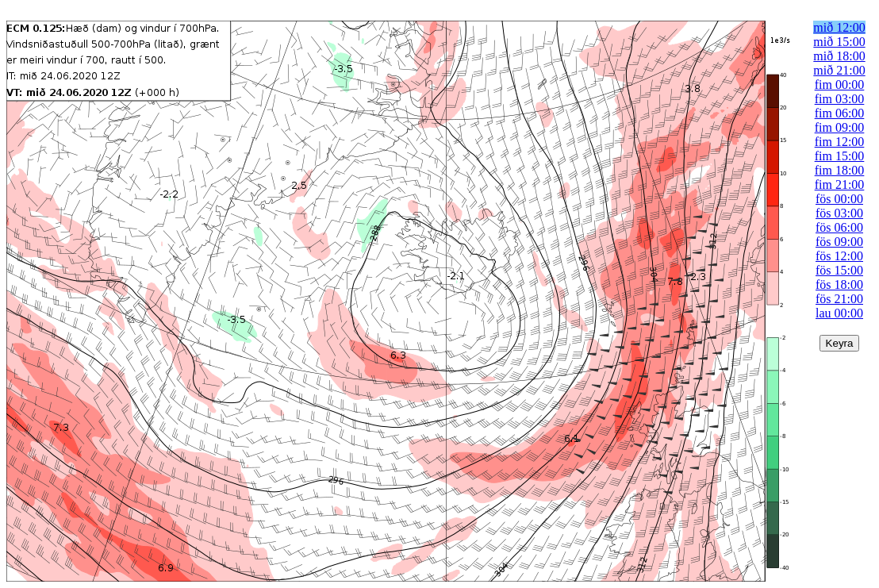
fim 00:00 (840, 85)
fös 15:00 (839, 270)
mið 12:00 (839, 27)
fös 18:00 (839, 284)
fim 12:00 (840, 142)
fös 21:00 (839, 299)
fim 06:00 (840, 113)
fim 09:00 (840, 127)
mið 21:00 (839, 70)
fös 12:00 (839, 256)
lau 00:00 (839, 313)
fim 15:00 (840, 156)
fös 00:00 (839, 199)
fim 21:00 (840, 184)
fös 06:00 (839, 227)
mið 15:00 (839, 42)
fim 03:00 (840, 99)
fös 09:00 (839, 242)
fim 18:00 (840, 170)
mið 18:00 (839, 56)
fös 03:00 (839, 213)
